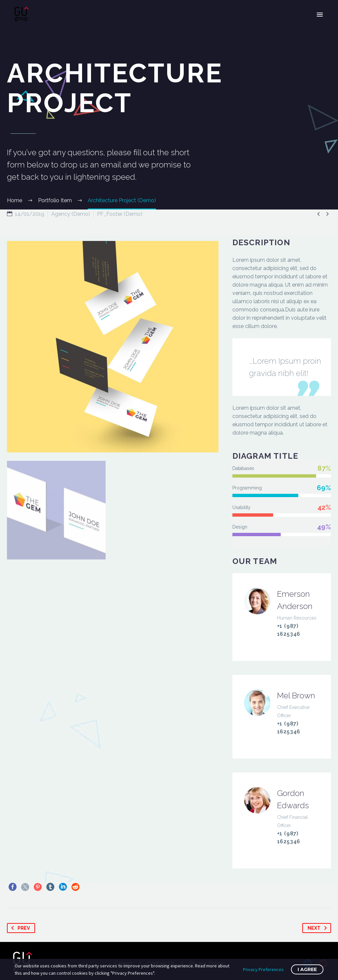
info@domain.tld (303, 642)
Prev (19, 928)
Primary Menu (320, 15)
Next (318, 928)
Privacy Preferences (263, 969)
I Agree (307, 969)
